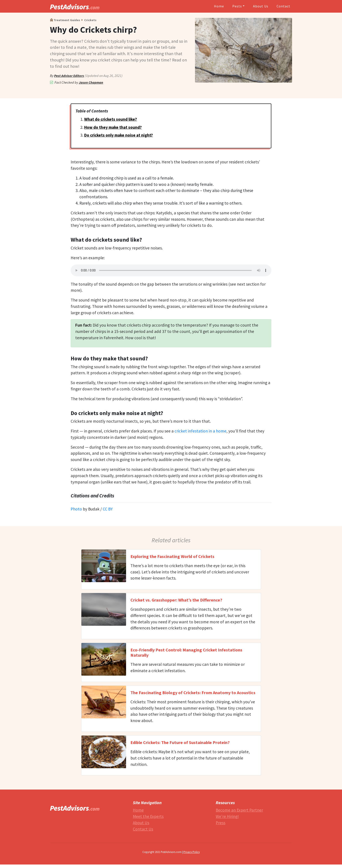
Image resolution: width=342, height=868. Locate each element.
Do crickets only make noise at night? (119, 135)
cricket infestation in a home (200, 431)
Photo (76, 509)
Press (221, 823)
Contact (283, 6)
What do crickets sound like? (111, 119)
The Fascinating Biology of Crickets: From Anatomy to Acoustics (193, 693)
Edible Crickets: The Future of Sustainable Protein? (180, 742)
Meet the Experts (148, 816)
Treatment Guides (65, 20)
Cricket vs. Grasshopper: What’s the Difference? (176, 600)
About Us (261, 6)
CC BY (108, 509)
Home (219, 6)
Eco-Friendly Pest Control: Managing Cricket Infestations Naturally (186, 652)
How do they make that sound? (113, 127)
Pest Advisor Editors (69, 76)
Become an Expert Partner (239, 810)
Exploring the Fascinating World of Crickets (172, 556)
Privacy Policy (192, 852)
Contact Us (143, 829)
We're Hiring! (227, 816)
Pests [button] (237, 6)
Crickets (90, 20)
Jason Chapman (91, 82)
